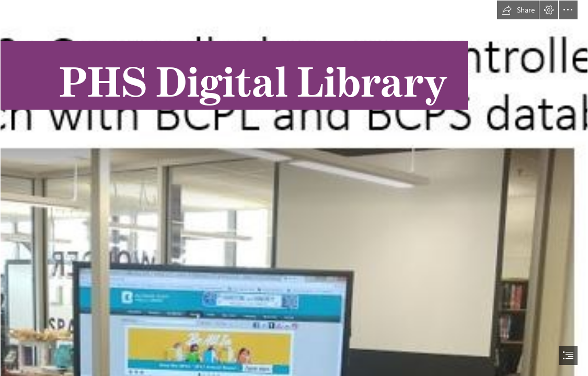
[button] (518, 10)
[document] (294, 188)
